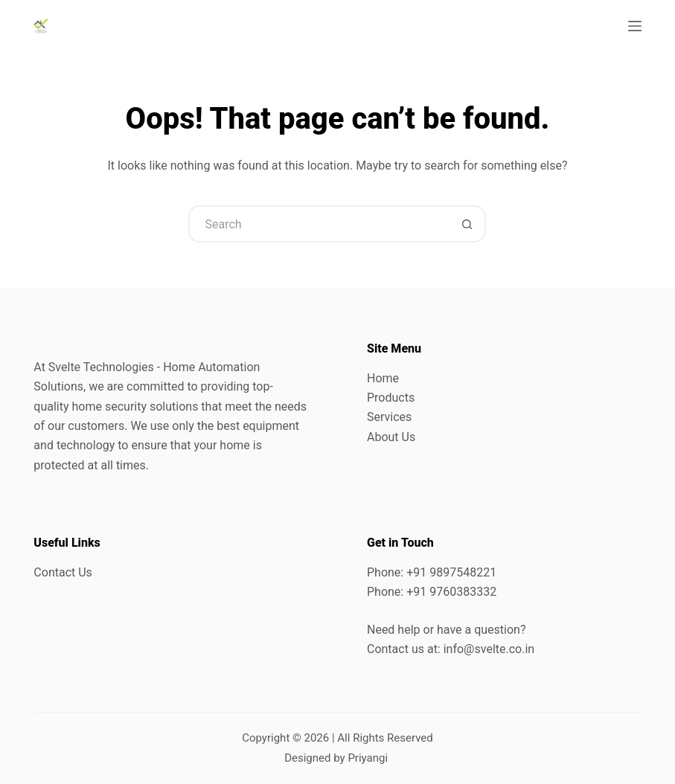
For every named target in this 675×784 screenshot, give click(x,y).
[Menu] (635, 26)
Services (389, 417)
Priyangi (368, 758)
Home (383, 378)
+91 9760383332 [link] (451, 592)
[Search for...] (319, 224)
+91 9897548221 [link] (451, 572)
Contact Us (63, 572)
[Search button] (467, 224)
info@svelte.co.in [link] (489, 649)
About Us (391, 437)
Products (391, 398)
